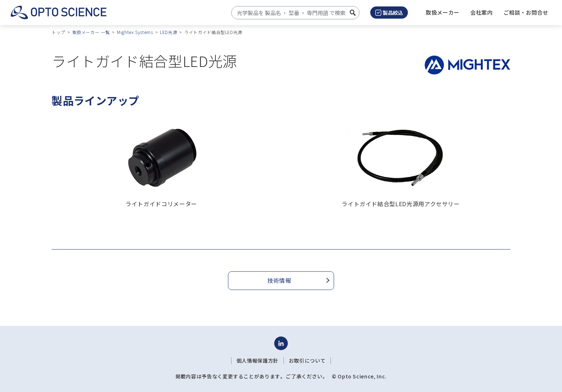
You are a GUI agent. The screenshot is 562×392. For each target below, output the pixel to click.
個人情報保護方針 (258, 360)
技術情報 (279, 280)
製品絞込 (389, 13)
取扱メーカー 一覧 (91, 32)
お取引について (307, 360)
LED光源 (168, 32)
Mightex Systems (135, 32)
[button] (482, 13)
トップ (58, 32)
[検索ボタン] (353, 13)
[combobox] (293, 13)
